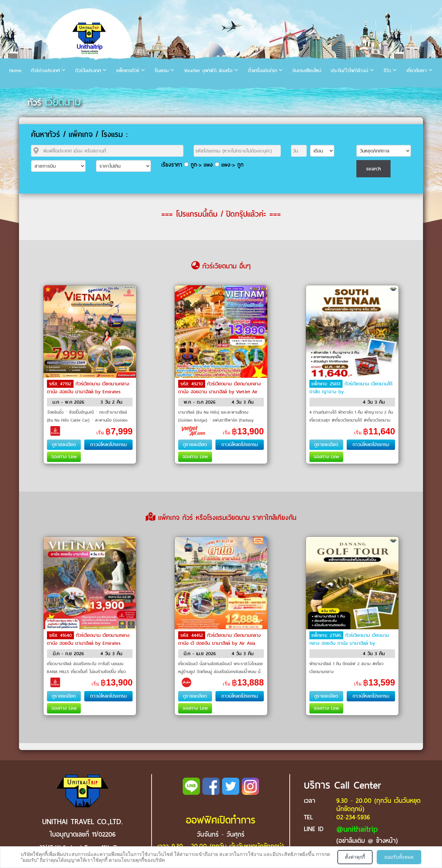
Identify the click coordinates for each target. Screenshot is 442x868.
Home (15, 71)
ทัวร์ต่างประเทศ (45, 71)
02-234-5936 (353, 817)
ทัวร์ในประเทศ (88, 71)
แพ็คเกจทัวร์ (128, 71)
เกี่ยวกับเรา (417, 71)
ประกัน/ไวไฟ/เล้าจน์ (349, 71)
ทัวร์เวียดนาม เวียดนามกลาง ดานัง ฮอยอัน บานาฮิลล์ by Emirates (88, 388)
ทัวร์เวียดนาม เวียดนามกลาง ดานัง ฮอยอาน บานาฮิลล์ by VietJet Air (219, 388)
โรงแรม (162, 71)
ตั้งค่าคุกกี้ (355, 857)
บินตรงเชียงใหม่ (307, 71)
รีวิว (387, 71)
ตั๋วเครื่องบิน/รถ (262, 71)
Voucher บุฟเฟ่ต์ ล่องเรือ (208, 71)
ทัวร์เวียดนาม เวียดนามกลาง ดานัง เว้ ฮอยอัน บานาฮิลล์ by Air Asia (219, 639)
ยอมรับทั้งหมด (399, 857)
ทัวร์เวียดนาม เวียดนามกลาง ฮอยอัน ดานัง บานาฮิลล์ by (349, 639)
